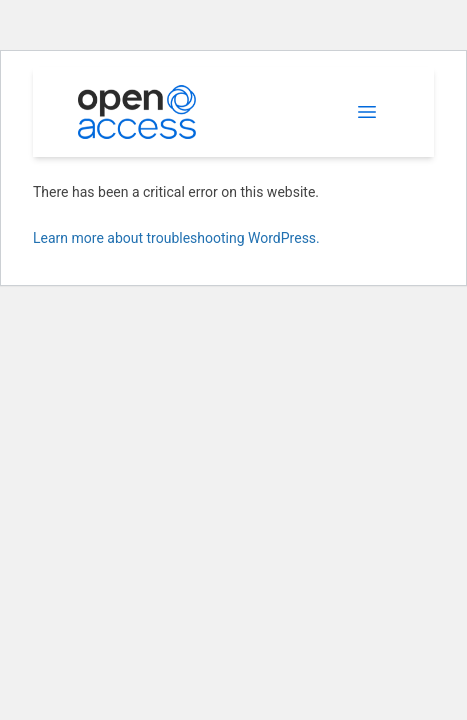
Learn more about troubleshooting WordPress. (176, 238)
